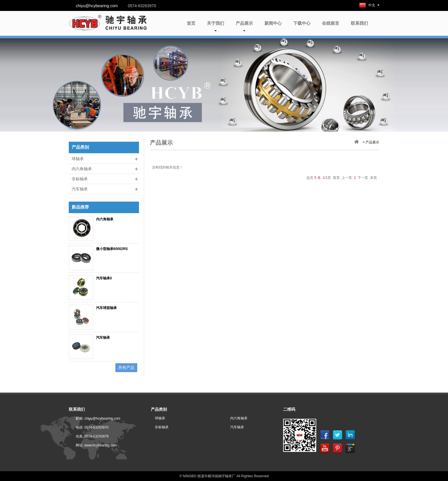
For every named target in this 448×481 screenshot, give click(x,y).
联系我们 (359, 23)
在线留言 (331, 23)
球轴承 (78, 159)
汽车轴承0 (104, 278)
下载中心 (302, 23)
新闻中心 (273, 23)
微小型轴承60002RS (112, 249)
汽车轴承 (80, 189)
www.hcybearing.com (101, 445)
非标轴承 (80, 179)
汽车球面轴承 (106, 308)
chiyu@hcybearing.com (97, 6)
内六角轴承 (82, 169)
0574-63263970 (96, 427)
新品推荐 (80, 207)
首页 (191, 23)
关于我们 (216, 26)
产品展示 (244, 26)
